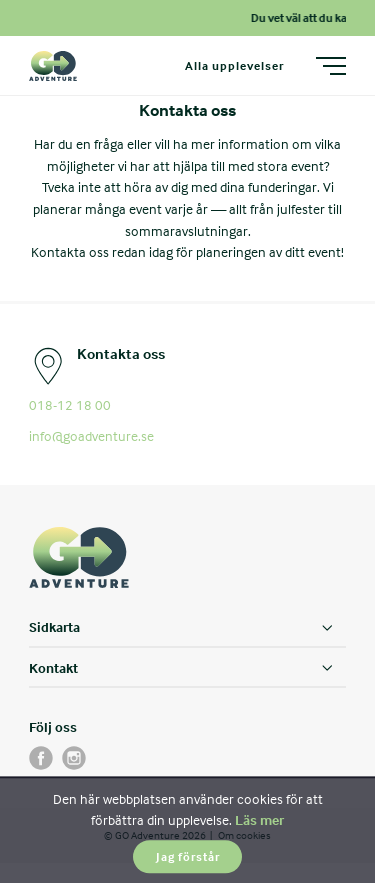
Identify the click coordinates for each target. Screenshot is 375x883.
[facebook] (41, 758)
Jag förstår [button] (188, 856)
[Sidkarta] (187, 628)
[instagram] (74, 758)
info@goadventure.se (91, 435)
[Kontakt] (187, 668)
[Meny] (331, 66)
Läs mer (259, 819)
